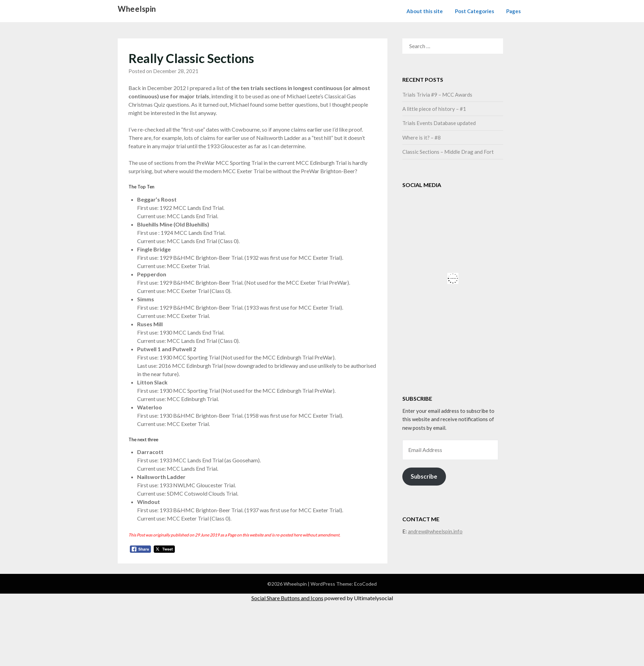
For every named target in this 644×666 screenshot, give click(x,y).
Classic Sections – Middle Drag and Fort (448, 152)
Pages (513, 11)
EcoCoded (365, 584)
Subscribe (424, 476)
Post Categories (475, 11)
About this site (425, 11)
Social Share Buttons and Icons (287, 598)
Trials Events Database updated (439, 123)
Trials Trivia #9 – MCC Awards (437, 95)
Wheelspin (137, 9)
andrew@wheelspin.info (435, 531)
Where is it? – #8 (422, 137)
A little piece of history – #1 (434, 109)
